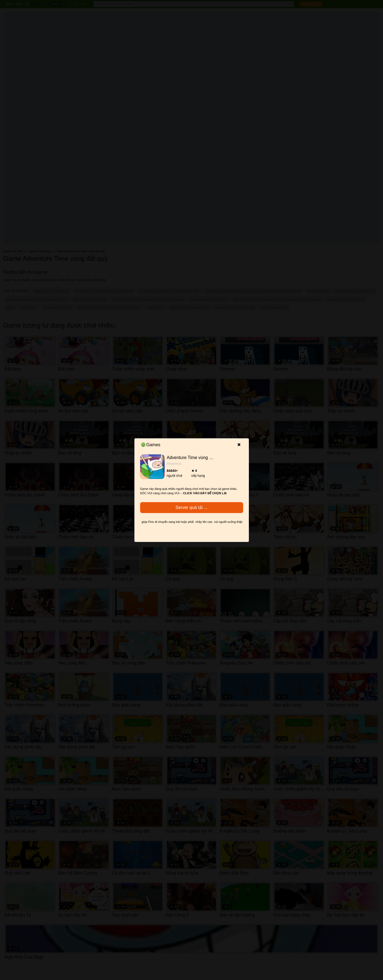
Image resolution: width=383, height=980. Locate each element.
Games (151, 445)
